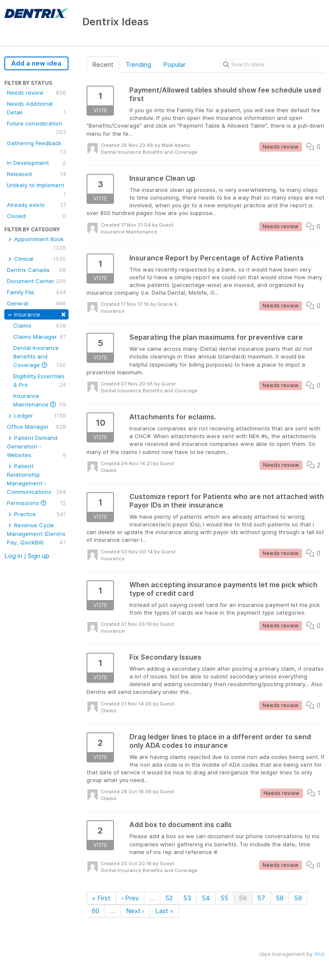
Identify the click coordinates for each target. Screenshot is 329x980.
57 (261, 898)
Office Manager (36, 427)
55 (224, 898)
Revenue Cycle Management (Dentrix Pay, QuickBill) (36, 534)
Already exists (36, 205)
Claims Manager (40, 337)
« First (101, 898)
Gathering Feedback (36, 148)
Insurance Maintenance (40, 400)
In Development (36, 163)
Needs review (36, 93)
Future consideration (36, 128)
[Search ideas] (272, 65)
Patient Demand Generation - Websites (36, 447)
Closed (36, 216)
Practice (36, 514)
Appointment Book (36, 244)
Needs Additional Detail (36, 108)
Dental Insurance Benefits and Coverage (40, 357)
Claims (40, 326)
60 (96, 911)
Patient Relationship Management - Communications (36, 479)
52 (169, 898)
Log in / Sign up (27, 556)
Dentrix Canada (36, 270)
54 (206, 898)
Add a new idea (36, 63)
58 (280, 898)
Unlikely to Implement (36, 190)
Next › (135, 911)
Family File (36, 292)
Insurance (36, 314)
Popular (174, 64)
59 (298, 898)
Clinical (36, 259)
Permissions (36, 503)
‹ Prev (130, 898)
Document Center (36, 281)
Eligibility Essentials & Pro (40, 381)
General (36, 303)
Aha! (319, 954)
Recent (103, 64)
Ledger (36, 415)
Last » (164, 911)
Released (36, 174)
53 (187, 898)
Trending (138, 64)
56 (243, 898)
